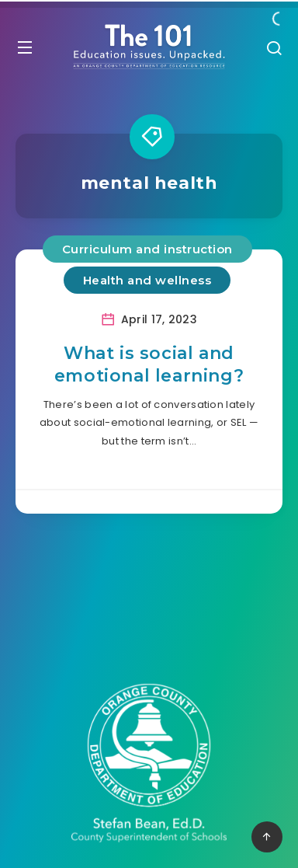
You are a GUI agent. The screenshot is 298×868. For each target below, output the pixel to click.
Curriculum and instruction (147, 249)
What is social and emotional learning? (149, 365)
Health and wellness (147, 280)
